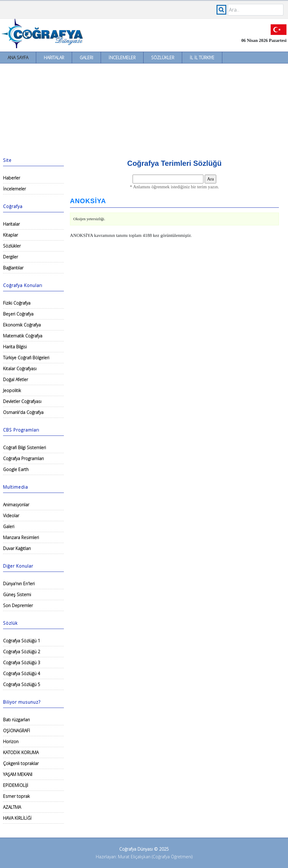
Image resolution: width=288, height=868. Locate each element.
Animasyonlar (16, 505)
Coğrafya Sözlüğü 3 (22, 663)
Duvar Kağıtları (17, 548)
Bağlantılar (13, 268)
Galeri (86, 58)
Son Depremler (18, 605)
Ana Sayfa (18, 58)
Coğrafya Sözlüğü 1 (22, 641)
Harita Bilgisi (15, 347)
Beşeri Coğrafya (18, 314)
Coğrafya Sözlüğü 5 (22, 684)
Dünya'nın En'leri (19, 584)
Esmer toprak (16, 796)
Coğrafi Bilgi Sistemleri (24, 448)
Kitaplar (10, 235)
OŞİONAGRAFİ (17, 731)
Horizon (11, 742)
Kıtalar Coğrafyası (20, 369)
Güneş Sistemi (17, 595)
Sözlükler (163, 58)
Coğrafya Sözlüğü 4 (22, 673)
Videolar (11, 516)
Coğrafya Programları (23, 458)
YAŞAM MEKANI (18, 774)
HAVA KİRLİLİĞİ (17, 818)
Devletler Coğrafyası (22, 401)
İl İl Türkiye (202, 58)
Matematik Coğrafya (23, 336)
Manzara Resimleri (21, 537)
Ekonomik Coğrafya (22, 325)
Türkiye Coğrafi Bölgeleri (26, 358)
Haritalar (54, 58)
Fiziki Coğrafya (17, 303)
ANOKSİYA (88, 201)
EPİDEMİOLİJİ (16, 785)
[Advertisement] (144, 109)
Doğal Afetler (16, 379)
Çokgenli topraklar (21, 763)
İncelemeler (122, 58)
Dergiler (10, 257)
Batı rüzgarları (16, 720)
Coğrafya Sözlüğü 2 (22, 652)
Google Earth (16, 469)
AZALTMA (12, 807)
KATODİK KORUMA (21, 752)
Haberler (12, 178)
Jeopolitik (12, 390)
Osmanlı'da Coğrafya (23, 412)
